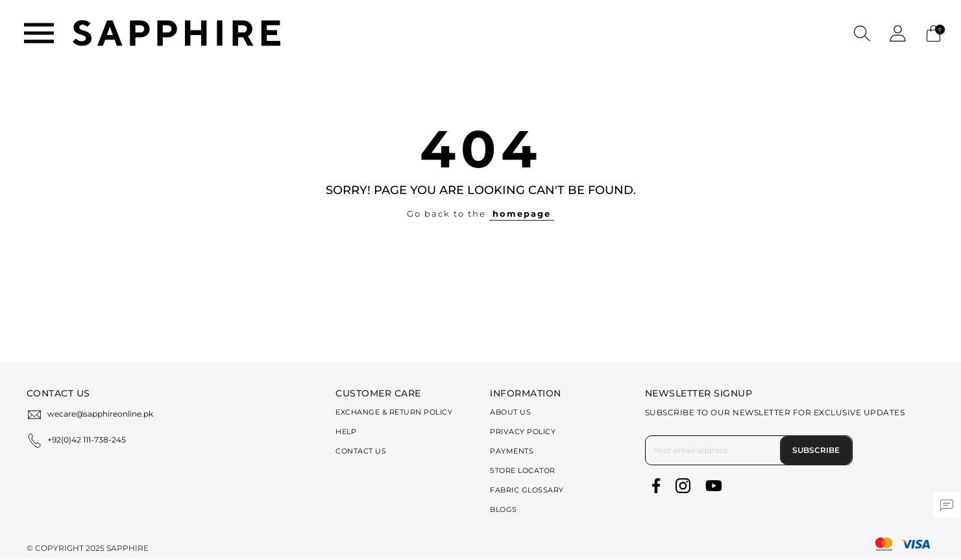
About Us (510, 412)
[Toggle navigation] (39, 33)
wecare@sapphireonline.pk (100, 414)
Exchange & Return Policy (394, 412)
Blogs (504, 509)
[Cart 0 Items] (933, 32)
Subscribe (816, 450)
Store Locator (523, 470)
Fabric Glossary (527, 490)
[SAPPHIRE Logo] (176, 32)
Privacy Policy (523, 432)
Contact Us (361, 451)
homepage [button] (522, 213)
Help (346, 432)
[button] (862, 33)
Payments (512, 451)
